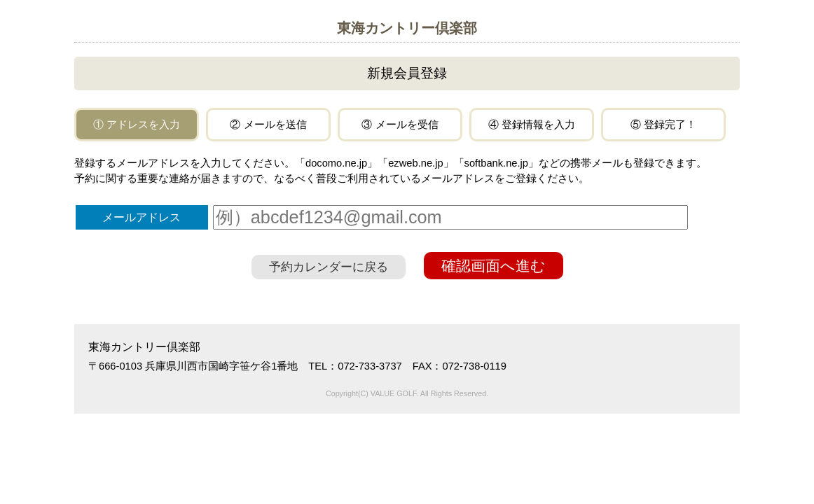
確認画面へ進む (494, 266)
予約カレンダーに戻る (329, 267)
